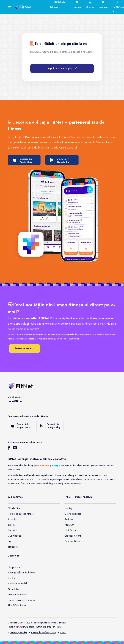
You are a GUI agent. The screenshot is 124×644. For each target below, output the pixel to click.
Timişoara (56, 627)
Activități (12, 519)
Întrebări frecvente (18, 595)
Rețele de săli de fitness (21, 514)
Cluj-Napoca (15, 536)
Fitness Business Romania (21, 600)
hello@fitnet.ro (17, 401)
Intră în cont (71, 530)
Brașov (11, 525)
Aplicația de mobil (17, 584)
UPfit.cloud (62, 623)
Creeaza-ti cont (73, 536)
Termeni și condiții (17, 633)
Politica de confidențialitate (42, 633)
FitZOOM (69, 525)
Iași (10, 541)
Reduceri (69, 519)
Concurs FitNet (72, 541)
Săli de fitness (15, 508)
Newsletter (14, 589)
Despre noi (14, 567)
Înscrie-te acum (25, 349)
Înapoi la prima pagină (62, 68)
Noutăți (68, 508)
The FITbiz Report (18, 606)
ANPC (62, 633)
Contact (12, 578)
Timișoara (13, 547)
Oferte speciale (73, 514)
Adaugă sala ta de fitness (21, 573)
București (13, 530)
